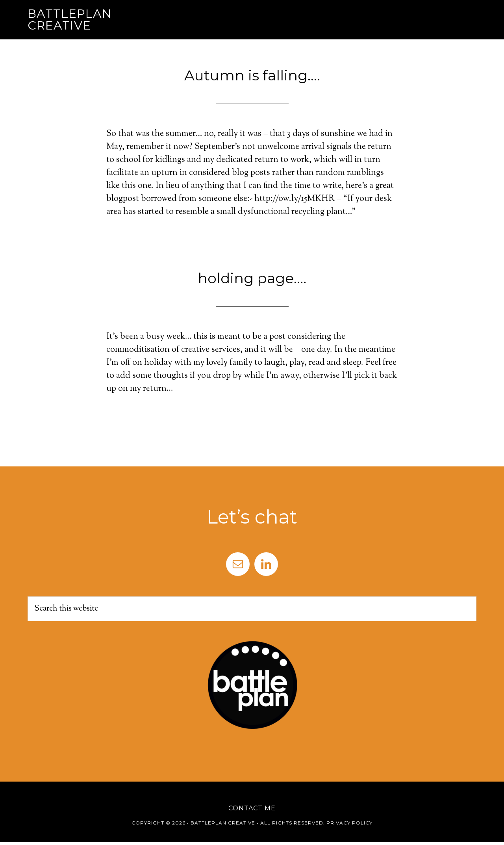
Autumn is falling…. (252, 75)
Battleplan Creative (70, 19)
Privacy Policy (349, 823)
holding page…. (252, 278)
